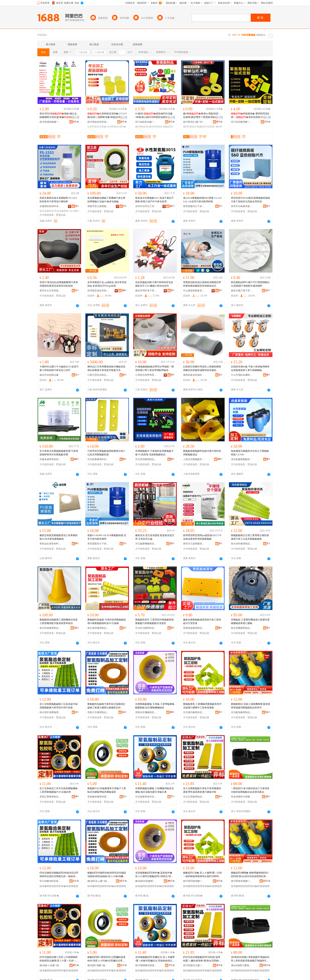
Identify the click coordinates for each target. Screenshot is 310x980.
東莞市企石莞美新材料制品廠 (50, 291)
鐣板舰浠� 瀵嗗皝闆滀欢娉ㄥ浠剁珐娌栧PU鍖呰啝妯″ (250, 116)
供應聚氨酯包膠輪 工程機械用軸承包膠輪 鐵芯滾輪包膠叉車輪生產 (155, 790)
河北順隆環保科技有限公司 (146, 797)
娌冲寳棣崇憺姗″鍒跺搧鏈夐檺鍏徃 (242, 881)
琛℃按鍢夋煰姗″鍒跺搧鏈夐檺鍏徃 (146, 122)
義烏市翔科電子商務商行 (146, 291)
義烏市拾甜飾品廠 (49, 375)
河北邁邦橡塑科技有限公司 (194, 712)
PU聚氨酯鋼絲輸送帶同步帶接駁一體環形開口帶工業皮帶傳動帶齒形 (155, 368)
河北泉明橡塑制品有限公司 (146, 459)
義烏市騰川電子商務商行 (242, 291)
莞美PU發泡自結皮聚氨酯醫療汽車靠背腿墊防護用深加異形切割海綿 (59, 284)
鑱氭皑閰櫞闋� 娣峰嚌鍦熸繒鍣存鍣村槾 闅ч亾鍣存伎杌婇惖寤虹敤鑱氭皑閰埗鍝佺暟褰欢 (250, 875)
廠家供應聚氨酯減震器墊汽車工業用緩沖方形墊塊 (202, 621)
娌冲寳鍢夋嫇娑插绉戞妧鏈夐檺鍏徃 (98, 122)
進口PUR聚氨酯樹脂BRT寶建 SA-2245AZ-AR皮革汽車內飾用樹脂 (202, 200)
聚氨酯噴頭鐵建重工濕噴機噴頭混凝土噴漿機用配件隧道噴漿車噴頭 (59, 621)
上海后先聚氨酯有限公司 (194, 459)
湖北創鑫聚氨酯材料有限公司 (242, 459)
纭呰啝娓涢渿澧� (97, 127)
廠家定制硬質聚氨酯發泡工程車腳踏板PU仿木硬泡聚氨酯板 (59, 537)
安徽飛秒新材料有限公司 (50, 206)
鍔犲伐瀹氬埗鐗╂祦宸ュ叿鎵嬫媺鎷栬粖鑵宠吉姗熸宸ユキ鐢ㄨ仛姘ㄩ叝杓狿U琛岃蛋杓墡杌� (59, 959)
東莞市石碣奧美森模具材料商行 (242, 206)
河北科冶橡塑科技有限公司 (146, 628)
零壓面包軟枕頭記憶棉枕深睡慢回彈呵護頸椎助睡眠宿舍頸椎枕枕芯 (202, 284)
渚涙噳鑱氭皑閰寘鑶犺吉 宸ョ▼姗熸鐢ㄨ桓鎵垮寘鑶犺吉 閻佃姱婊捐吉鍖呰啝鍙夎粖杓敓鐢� (155, 959)
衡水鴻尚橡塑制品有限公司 (242, 544)
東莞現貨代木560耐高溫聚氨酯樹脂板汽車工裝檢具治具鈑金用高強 (250, 200)
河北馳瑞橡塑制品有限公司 (242, 712)
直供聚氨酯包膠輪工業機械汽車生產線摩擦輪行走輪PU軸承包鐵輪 (106, 200)
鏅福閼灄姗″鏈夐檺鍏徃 (98, 965)
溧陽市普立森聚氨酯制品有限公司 (98, 206)
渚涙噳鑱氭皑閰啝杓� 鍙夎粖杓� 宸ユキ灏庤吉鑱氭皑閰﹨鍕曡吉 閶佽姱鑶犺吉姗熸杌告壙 (154, 875)
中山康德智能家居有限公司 (194, 291)
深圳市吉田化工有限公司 (146, 206)
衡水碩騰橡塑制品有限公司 (242, 628)
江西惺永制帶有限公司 (146, 375)
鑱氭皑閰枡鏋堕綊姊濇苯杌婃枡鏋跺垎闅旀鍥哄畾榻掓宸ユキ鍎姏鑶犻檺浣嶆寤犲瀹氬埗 (107, 875)
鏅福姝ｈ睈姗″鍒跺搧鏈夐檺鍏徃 (50, 965)
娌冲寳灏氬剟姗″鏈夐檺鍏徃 (50, 122)
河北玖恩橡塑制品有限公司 (194, 797)
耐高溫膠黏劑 (61, 211)
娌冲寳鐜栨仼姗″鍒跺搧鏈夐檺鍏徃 (194, 965)
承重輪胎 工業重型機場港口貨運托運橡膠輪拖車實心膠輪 (250, 621)
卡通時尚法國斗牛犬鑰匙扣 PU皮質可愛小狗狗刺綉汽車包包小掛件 (59, 368)
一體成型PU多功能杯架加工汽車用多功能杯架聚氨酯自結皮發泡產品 (250, 790)
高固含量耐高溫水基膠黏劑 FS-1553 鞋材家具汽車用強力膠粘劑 (58, 200)
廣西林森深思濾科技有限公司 (194, 375)
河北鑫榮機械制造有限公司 (146, 544)
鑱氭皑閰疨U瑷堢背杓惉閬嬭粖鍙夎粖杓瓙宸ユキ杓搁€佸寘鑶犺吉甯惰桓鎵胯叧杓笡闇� (106, 959)
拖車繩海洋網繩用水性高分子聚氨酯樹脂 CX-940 (250, 453)
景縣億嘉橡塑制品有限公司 (194, 628)
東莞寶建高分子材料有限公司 (194, 206)
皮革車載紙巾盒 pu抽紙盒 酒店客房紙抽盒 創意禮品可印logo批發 (107, 284)
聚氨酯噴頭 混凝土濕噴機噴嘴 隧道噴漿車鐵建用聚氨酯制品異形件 (250, 706)
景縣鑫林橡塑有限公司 (98, 797)
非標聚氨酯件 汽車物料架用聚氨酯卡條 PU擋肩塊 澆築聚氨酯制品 (155, 453)
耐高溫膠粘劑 (47, 211)
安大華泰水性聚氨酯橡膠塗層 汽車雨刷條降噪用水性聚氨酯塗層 (59, 453)
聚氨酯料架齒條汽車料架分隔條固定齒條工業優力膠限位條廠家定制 (106, 706)
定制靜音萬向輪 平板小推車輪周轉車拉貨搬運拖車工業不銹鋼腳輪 (250, 368)
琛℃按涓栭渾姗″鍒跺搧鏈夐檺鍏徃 (242, 122)
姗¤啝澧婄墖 (156, 127)
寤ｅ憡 (76, 117)
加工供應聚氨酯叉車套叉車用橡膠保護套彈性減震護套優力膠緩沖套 (202, 790)
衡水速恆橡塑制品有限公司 (98, 628)
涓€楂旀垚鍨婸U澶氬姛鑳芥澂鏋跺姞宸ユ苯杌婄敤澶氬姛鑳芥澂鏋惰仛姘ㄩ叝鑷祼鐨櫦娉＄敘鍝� (250, 959)
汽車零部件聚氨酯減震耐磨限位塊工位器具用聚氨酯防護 (106, 453)
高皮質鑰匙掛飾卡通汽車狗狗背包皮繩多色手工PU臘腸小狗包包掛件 (154, 284)
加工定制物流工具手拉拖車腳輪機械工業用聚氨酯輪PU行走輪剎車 (59, 790)
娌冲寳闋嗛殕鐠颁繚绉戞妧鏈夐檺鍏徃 (146, 965)
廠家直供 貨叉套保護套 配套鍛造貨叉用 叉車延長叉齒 (155, 537)
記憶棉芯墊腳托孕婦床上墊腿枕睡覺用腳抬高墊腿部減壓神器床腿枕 (202, 368)
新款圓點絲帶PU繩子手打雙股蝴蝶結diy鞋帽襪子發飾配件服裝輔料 (250, 284)
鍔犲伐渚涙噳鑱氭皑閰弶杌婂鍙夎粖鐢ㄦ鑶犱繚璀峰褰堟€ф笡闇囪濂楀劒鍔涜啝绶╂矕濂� (202, 959)
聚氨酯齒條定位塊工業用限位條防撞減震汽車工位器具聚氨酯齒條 (250, 537)
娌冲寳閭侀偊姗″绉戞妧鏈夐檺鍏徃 (194, 881)
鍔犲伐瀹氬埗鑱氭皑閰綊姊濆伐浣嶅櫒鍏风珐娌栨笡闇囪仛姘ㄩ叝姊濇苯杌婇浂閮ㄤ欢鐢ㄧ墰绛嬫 (59, 875)
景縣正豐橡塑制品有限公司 (50, 797)
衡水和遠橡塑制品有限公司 (50, 628)
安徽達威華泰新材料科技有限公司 (50, 459)
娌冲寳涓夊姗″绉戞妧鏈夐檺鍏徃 (194, 122)
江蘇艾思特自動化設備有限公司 (98, 375)
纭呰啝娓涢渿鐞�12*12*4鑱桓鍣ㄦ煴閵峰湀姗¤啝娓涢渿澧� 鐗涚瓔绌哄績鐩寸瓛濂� (107, 116)
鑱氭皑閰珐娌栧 (206, 127)
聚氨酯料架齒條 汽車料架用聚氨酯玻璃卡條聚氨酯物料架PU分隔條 (107, 621)
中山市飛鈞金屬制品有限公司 (242, 375)
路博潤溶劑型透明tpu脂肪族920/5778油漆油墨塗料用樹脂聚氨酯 (202, 537)
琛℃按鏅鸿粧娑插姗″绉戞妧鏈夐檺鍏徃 (50, 881)
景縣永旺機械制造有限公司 (146, 712)
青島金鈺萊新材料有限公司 (50, 544)
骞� (76, 122)
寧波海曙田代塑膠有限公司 (242, 797)
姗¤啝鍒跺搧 (142, 127)
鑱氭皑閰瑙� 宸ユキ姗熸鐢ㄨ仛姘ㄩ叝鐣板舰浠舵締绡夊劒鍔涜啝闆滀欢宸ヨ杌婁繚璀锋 (202, 875)
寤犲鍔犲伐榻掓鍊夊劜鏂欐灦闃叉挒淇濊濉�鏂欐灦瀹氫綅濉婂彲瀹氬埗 (59, 116)
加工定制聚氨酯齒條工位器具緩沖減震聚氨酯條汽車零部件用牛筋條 (59, 706)
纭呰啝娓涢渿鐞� (116, 127)
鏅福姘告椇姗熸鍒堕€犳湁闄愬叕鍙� (146, 881)
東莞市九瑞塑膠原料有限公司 (194, 544)
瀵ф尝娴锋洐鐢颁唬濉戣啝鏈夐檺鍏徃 (242, 965)
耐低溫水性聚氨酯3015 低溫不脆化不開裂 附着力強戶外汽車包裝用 (155, 200)
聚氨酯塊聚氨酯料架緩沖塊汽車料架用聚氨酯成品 (202, 453)
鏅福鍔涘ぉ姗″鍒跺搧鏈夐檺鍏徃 (98, 881)
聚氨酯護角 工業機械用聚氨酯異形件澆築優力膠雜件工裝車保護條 (202, 706)
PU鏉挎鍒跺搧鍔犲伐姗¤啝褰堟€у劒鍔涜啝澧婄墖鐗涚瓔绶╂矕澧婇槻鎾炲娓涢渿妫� (155, 116)
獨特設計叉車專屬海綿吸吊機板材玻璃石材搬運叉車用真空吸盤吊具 (106, 368)
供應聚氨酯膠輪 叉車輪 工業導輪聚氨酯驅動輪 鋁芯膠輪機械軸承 (155, 706)
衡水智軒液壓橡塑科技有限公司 (50, 712)
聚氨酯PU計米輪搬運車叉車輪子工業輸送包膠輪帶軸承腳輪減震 (107, 790)
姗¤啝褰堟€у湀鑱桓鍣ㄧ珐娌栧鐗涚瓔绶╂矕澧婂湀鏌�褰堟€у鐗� (202, 116)
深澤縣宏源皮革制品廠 (98, 291)
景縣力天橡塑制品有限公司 (98, 712)
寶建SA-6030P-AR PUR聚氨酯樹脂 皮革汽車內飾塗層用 (107, 537)
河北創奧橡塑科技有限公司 (98, 459)
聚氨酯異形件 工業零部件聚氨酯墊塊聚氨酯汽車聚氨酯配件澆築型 (155, 621)
